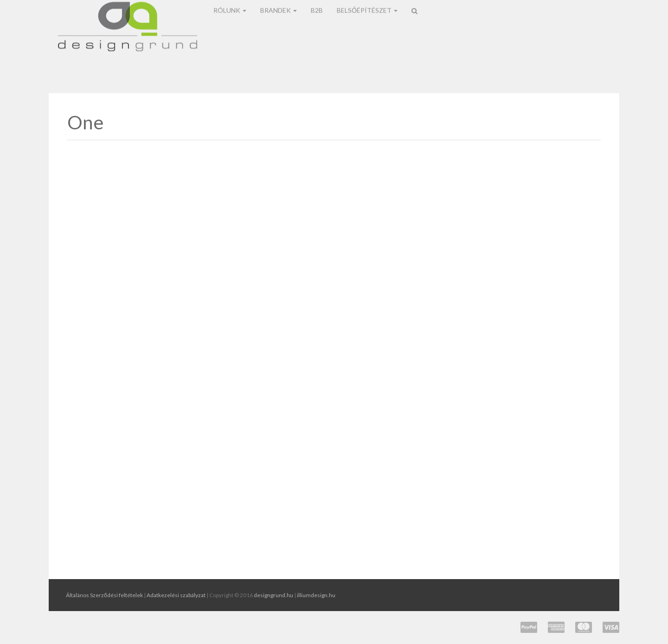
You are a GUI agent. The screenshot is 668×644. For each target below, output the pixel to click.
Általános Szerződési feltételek (104, 595)
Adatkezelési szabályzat (176, 595)
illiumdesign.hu (316, 595)
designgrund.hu (273, 595)
